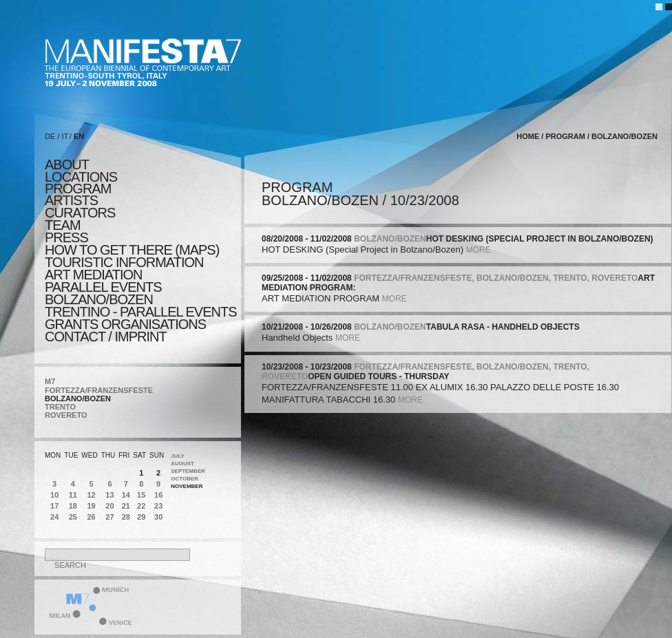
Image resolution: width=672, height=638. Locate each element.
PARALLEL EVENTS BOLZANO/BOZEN (103, 293)
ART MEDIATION (93, 275)
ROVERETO (66, 415)
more (479, 250)
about (67, 164)
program (78, 189)
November (187, 486)
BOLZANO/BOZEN (78, 398)
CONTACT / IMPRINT (106, 337)
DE (50, 136)
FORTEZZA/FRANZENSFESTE (99, 390)
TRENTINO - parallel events (141, 312)
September (188, 471)
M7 (50, 381)
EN (79, 136)
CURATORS (80, 213)
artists (71, 200)
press (66, 237)
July (178, 456)
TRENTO (60, 407)
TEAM (63, 225)
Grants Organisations (125, 324)
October (185, 479)
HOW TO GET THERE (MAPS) (132, 250)
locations (81, 177)
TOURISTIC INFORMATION (124, 262)
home (528, 136)
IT (65, 136)
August (182, 464)
